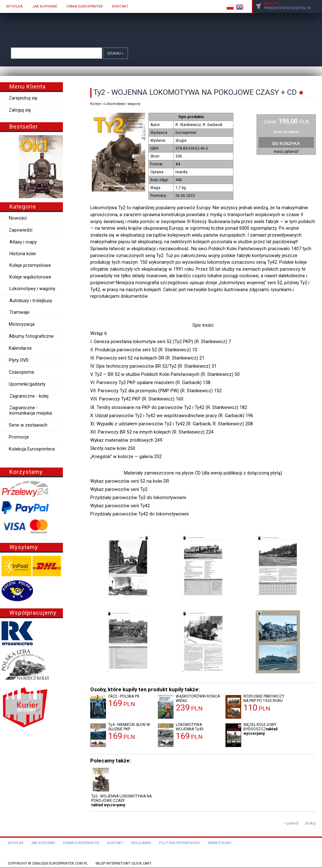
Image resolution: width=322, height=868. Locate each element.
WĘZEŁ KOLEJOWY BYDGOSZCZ (260, 727)
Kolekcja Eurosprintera (32, 449)
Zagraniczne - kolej (29, 396)
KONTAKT (120, 6)
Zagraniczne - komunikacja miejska (31, 411)
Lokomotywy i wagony (32, 289)
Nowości (18, 218)
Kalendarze (20, 348)
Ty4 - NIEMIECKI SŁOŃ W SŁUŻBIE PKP (129, 727)
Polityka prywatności (179, 843)
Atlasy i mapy (23, 242)
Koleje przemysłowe (30, 265)
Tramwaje (19, 312)
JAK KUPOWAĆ (45, 6)
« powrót (291, 823)
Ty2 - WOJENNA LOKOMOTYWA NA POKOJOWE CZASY (121, 798)
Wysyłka (16, 843)
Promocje (19, 437)
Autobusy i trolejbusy (31, 301)
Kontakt (115, 843)
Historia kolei (23, 254)
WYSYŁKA (14, 6)
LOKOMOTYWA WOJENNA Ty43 (190, 727)
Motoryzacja (22, 324)
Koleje (96, 104)
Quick (164, 25)
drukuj (310, 823)
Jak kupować (43, 843)
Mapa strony (220, 843)
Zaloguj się (20, 110)
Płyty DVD (19, 360)
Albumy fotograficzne (31, 336)
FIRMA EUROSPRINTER (85, 6)
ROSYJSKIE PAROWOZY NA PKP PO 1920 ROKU (264, 698)
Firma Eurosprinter (81, 843)
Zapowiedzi (21, 230)
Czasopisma (21, 372)
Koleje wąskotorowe (30, 277)
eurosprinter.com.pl (68, 863)
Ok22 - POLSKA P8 (124, 696)
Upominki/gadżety (27, 384)
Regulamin (141, 843)
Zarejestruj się (23, 98)
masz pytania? (286, 152)
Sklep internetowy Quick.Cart (124, 863)
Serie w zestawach (28, 425)
